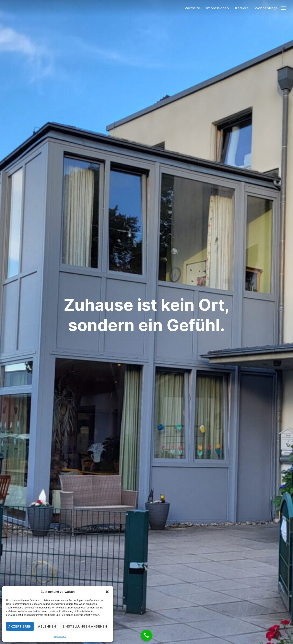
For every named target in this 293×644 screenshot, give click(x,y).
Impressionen (218, 8)
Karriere (242, 8)
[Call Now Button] (146, 635)
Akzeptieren (20, 626)
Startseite (192, 8)
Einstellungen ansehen (85, 626)
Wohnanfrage (266, 8)
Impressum (60, 636)
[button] (107, 592)
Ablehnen (47, 626)
